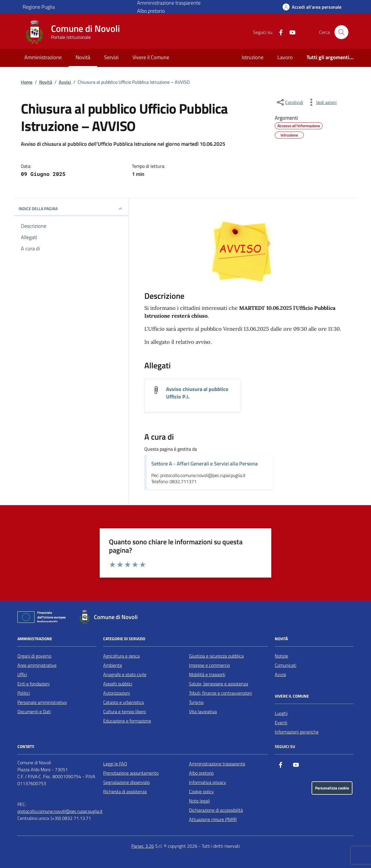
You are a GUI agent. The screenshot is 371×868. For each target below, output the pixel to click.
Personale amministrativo (42, 702)
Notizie (281, 656)
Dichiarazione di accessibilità (216, 810)
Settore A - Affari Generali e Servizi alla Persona (204, 464)
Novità (83, 57)
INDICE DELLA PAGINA (71, 209)
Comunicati (285, 665)
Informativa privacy (208, 782)
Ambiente (113, 665)
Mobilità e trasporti (207, 674)
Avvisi (65, 82)
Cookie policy (201, 791)
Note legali (199, 801)
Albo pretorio (151, 11)
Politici (24, 693)
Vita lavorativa (203, 711)
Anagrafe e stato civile (125, 674)
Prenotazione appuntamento (131, 773)
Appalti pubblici (118, 684)
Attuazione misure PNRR (213, 819)
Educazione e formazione (127, 721)
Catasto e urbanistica (123, 702)
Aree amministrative (37, 665)
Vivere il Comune (151, 57)
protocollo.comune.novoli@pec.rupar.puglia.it (60, 811)
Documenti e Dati (34, 711)
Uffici (22, 674)
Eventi (281, 723)
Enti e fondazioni (33, 684)
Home (27, 82)
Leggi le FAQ (115, 764)
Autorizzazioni (117, 693)
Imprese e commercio (209, 665)
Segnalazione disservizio (126, 782)
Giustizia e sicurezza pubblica (216, 656)
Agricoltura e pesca (121, 656)
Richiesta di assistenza (125, 791)
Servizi (111, 57)
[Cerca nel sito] (341, 32)
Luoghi (281, 713)
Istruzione (253, 57)
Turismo (196, 702)
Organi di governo (34, 656)
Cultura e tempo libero (124, 711)
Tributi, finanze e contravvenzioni (220, 693)
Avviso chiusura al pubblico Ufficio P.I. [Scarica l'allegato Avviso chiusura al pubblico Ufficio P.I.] (197, 393)
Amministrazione (43, 57)
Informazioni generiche (297, 732)
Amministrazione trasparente (217, 764)
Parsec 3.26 (143, 846)
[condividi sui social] (290, 102)
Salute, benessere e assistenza (219, 684)
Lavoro (285, 57)
